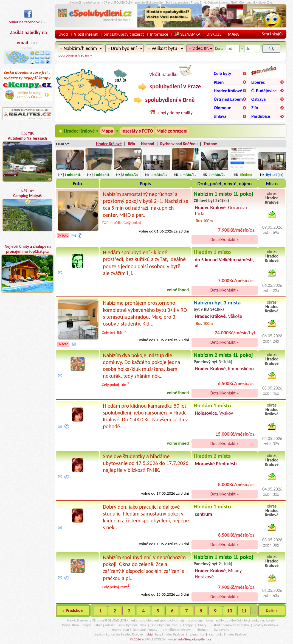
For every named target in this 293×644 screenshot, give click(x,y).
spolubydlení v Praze (170, 86)
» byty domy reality (175, 113)
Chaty (202, 625)
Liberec (258, 82)
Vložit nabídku (171, 71)
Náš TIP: (27, 156)
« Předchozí (73, 610)
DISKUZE (214, 34)
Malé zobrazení (172, 131)
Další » (272, 610)
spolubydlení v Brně (164, 100)
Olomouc (222, 108)
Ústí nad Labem (228, 99)
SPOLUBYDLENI (156, 639)
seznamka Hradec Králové (227, 634)
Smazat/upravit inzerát (124, 34)
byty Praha (222, 630)
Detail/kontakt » (225, 240)
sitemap (202, 630)
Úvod (63, 34)
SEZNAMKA (187, 34)
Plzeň (219, 82)
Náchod (148, 144)
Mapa (107, 131)
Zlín (255, 108)
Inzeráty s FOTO (137, 131)
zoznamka (196, 634)
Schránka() (272, 34)
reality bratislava (266, 625)
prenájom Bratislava (177, 630)
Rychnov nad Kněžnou (179, 144)
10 (229, 611)
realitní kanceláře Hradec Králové (119, 634)
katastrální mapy (145, 630)
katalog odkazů (105, 625)
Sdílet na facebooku (25, 19)
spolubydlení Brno (164, 625)
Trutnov (210, 144)
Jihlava (220, 116)
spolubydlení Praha (132, 625)
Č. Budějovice (264, 91)
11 (244, 611)
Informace (159, 34)
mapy (87, 625)
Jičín (131, 144)
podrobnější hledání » (75, 55)
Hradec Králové (228, 91)
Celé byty (222, 73)
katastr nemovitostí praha (230, 625)
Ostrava (258, 99)
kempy (188, 625)
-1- (100, 611)
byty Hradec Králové (169, 634)
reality (219, 620)
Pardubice (261, 116)
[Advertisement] (28, 346)
